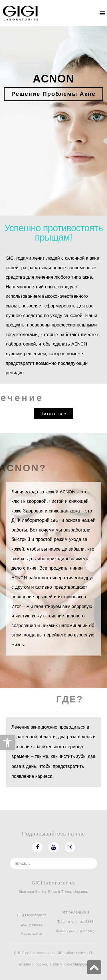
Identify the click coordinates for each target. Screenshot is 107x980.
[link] (7, 743)
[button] (102, 13)
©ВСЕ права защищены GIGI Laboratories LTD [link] (53, 953)
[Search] (92, 863)
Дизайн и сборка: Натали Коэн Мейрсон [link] (53, 964)
